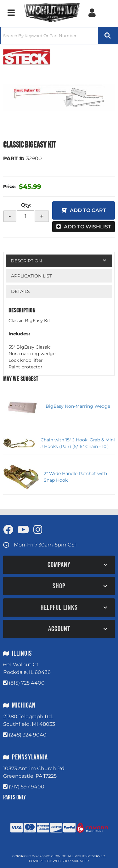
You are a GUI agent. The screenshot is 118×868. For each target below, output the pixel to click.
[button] (59, 36)
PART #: (14, 158)
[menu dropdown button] (11, 13)
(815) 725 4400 (27, 683)
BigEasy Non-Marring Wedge (78, 406)
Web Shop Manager (71, 861)
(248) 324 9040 (28, 735)
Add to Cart (88, 210)
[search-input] (49, 36)
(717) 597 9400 (27, 787)
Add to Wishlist (87, 227)
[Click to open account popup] (92, 13)
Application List (31, 276)
